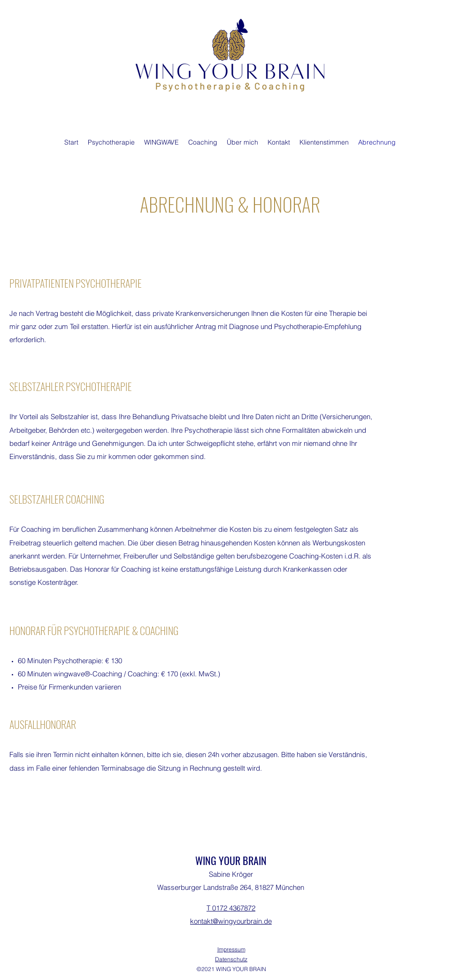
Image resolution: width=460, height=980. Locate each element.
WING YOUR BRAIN (231, 860)
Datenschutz (231, 959)
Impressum (231, 949)
